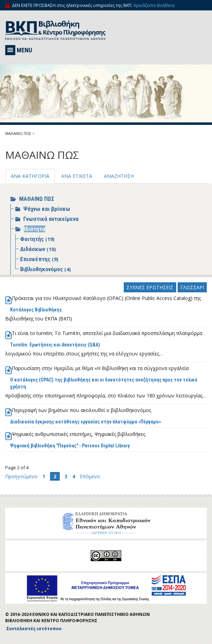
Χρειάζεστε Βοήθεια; (154, 5)
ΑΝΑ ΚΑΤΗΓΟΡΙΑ (30, 176)
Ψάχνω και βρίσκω (47, 209)
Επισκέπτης (36, 259)
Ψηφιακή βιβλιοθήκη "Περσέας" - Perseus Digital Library (70, 446)
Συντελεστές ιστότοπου (34, 629)
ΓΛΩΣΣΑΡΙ (192, 287)
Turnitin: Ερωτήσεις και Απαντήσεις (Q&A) (55, 345)
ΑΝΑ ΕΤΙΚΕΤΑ (77, 176)
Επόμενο (90, 476)
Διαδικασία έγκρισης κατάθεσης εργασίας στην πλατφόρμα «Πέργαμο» (85, 422)
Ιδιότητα (35, 229)
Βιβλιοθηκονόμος (42, 269)
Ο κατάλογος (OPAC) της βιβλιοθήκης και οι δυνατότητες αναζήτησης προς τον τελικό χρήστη (104, 383)
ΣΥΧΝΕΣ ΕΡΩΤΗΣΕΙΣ (150, 287)
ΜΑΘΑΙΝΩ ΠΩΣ (18, 134)
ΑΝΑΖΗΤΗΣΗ (119, 176)
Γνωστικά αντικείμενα (51, 219)
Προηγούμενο (22, 476)
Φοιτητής (33, 239)
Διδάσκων (33, 249)
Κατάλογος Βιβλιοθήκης (36, 310)
